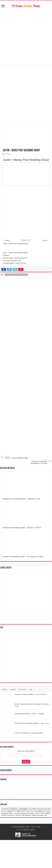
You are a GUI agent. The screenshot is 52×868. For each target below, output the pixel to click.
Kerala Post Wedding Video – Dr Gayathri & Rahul (23, 557)
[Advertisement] (26, 213)
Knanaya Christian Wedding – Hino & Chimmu (31, 694)
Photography (9, 154)
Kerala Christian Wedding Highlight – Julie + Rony (32, 723)
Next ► (45, 240)
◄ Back (7, 240)
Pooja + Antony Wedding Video (17, 457)
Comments (22, 689)
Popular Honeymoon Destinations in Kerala (35, 462)
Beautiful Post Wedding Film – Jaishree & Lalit (21, 499)
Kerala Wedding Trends (21, 827)
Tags (31, 689)
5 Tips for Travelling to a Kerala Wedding (29, 733)
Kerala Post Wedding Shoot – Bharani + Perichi (22, 528)
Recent (5, 689)
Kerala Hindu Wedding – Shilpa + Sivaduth (29, 714)
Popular (13, 689)
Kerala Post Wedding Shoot (16, 275)
